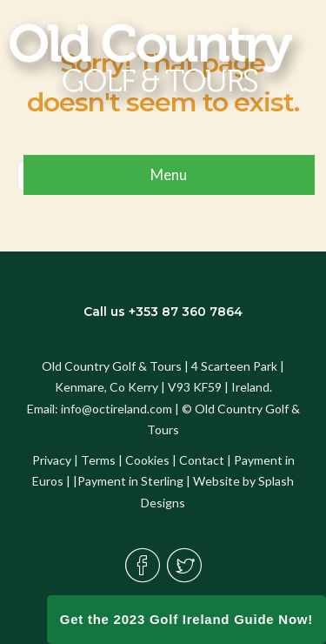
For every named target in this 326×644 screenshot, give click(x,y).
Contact (202, 460)
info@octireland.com (116, 409)
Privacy (52, 460)
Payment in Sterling (130, 481)
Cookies (147, 460)
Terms (98, 460)
